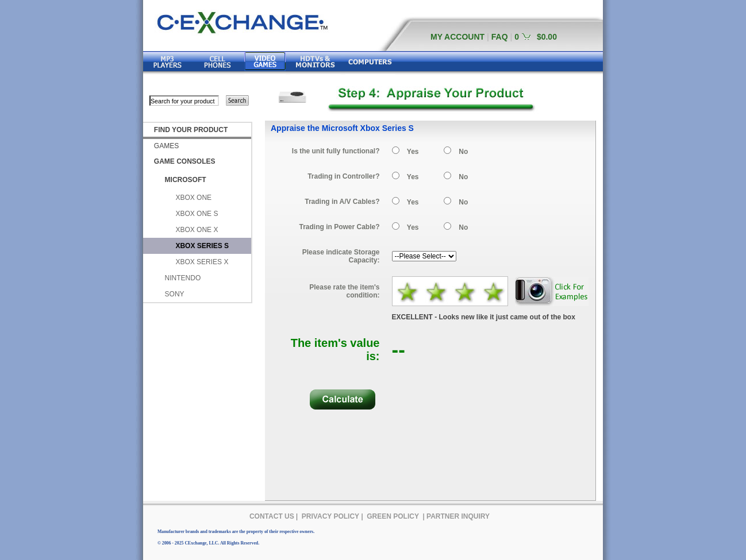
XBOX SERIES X (202, 262)
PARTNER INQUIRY (458, 516)
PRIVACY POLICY (330, 516)
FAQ (500, 37)
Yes (413, 152)
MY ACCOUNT (457, 37)
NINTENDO (183, 278)
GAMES (166, 146)
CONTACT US (272, 516)
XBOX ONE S (197, 214)
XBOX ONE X (197, 230)
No (463, 152)
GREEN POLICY (393, 516)
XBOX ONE (193, 198)
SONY (175, 294)
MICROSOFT (186, 180)
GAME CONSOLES (185, 161)
